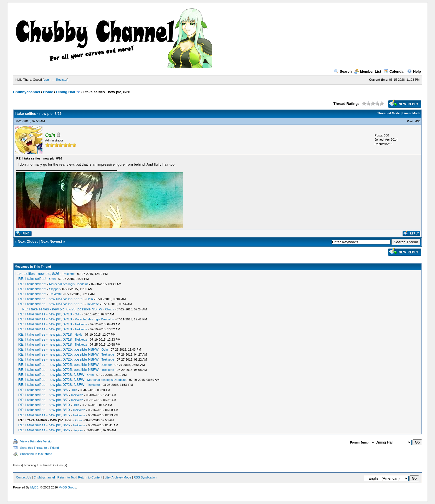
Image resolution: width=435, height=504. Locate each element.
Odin (52, 279)
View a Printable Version (37, 441)
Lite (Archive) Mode (118, 477)
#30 (418, 121)
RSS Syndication (145, 477)
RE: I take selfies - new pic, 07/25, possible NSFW (62, 309)
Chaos (110, 309)
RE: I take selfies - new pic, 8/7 (43, 400)
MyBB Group (67, 487)
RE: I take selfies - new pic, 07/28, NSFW (51, 375)
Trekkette (68, 274)
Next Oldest (28, 241)
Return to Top (67, 477)
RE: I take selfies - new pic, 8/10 (44, 405)
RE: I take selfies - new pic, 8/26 (44, 425)
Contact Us (24, 477)
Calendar (394, 71)
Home (48, 92)
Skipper (54, 289)
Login (48, 80)
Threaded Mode (389, 113)
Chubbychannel (27, 92)
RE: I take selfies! (32, 279)
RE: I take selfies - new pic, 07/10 (45, 314)
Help (414, 71)
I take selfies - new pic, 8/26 (37, 274)
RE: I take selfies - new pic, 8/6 (43, 390)
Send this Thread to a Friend (40, 448)
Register (62, 80)
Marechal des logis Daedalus (69, 284)
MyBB (34, 487)
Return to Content (90, 477)
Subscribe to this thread (36, 454)
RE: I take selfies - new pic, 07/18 (45, 334)
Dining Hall (65, 92)
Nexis (79, 335)
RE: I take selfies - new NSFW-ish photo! (51, 299)
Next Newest (51, 241)
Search (343, 71)
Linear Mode (411, 113)
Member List (368, 71)
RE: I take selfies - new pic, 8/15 (44, 415)
